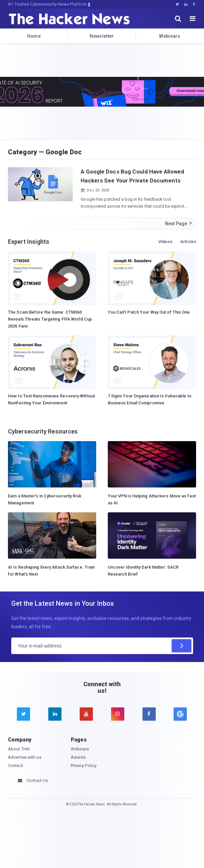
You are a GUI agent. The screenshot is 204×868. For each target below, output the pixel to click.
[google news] (180, 714)
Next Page (179, 224)
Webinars (170, 36)
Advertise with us (25, 757)
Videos (165, 242)
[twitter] (23, 714)
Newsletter (102, 36)
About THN (19, 749)
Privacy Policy (84, 766)
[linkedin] (55, 714)
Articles (188, 242)
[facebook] (149, 714)
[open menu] (193, 19)
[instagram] (118, 714)
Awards (78, 757)
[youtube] (86, 714)
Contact (16, 766)
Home (34, 36)
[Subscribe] (182, 646)
